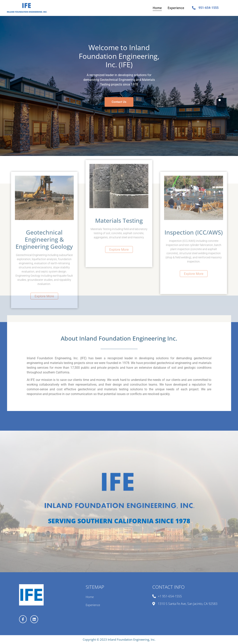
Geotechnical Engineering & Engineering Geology (44, 298)
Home (157, 8)
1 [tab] (223, 94)
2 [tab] (220, 100)
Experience (176, 8)
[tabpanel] (119, 86)
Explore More (44, 355)
